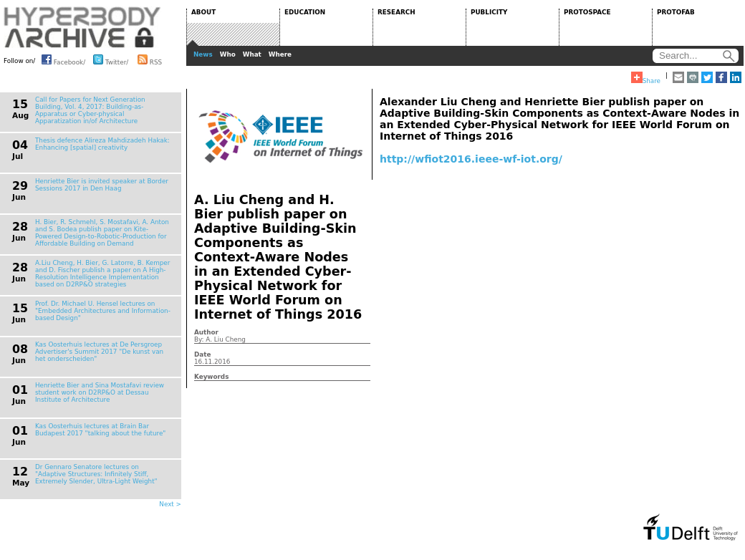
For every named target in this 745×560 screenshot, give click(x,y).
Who (228, 54)
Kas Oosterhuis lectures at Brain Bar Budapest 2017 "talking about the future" (100, 430)
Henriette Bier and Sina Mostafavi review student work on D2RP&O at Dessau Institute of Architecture (100, 392)
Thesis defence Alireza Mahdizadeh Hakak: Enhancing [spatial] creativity (102, 144)
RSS (150, 59)
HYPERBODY (82, 27)
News (203, 54)
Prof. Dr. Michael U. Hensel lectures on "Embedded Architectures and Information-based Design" (103, 311)
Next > (170, 504)
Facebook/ (63, 59)
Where (280, 54)
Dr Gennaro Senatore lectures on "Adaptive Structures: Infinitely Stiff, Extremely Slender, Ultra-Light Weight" (96, 474)
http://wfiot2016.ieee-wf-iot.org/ (471, 159)
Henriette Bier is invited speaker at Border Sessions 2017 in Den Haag (102, 185)
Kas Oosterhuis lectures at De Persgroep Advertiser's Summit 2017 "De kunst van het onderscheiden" (99, 352)
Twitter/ (111, 59)
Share (646, 78)
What (252, 54)
